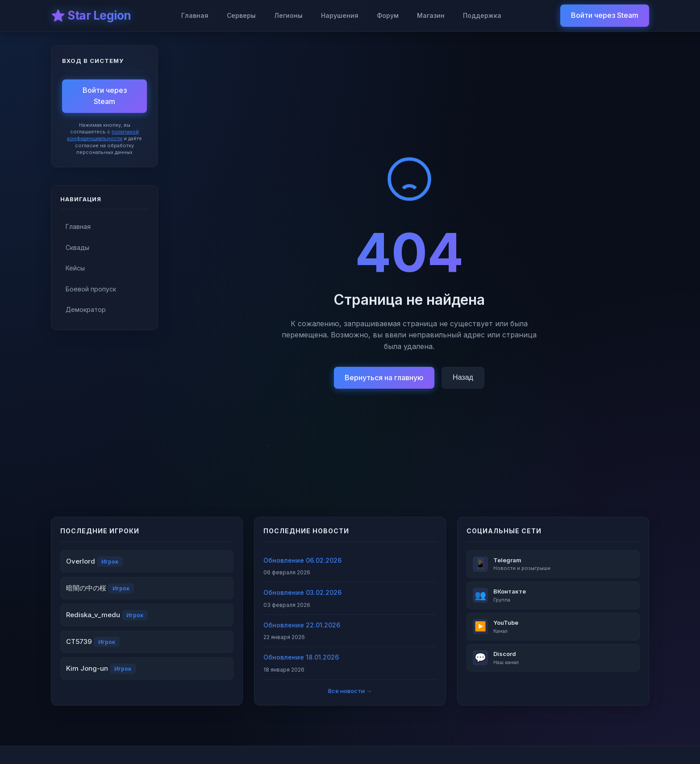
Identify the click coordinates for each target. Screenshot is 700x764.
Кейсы (75, 268)
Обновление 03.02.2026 (302, 592)
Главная (195, 15)
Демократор (86, 309)
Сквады (77, 247)
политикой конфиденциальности (103, 135)
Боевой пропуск (91, 289)
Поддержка (482, 15)
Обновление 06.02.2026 (302, 560)
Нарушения (340, 15)
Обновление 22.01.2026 (302, 625)
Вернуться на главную (384, 378)
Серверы (241, 15)
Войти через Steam (605, 15)
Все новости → (350, 691)
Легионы (288, 15)
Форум (388, 15)
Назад (463, 377)
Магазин (431, 15)
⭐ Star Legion (91, 15)
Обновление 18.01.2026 (301, 657)
